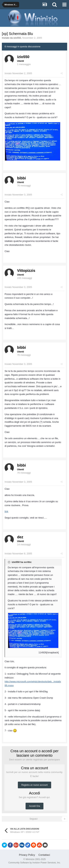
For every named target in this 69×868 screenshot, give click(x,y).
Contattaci (44, 855)
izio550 (17, 38)
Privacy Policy (27, 855)
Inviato (18, 73)
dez (20, 537)
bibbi (22, 178)
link (6, 511)
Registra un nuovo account (34, 785)
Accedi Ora (34, 806)
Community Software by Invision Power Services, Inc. (34, 863)
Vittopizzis (26, 271)
